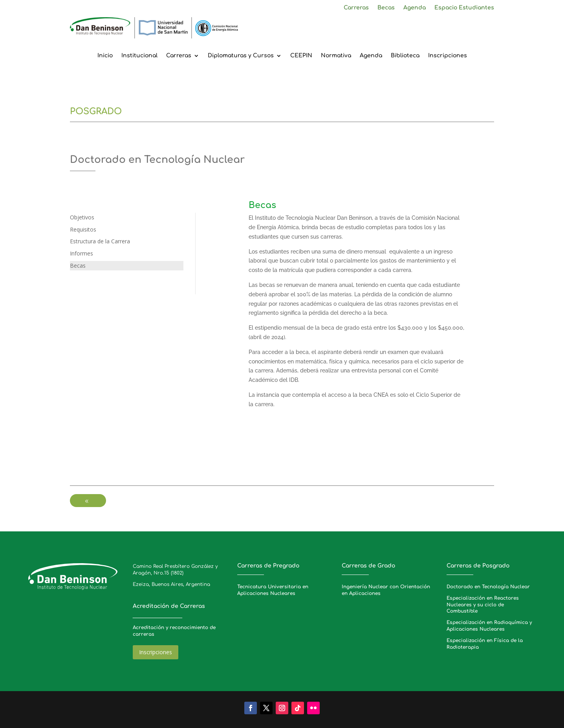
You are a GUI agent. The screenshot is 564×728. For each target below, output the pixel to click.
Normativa (336, 56)
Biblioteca (405, 56)
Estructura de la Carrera (100, 241)
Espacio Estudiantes (464, 8)
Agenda (415, 8)
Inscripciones (448, 56)
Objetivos (82, 217)
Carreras (356, 8)
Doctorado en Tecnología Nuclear (488, 587)
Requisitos (83, 229)
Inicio (105, 56)
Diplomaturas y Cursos (241, 56)
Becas (386, 8)
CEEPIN (301, 56)
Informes (81, 253)
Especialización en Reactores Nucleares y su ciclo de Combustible (483, 605)
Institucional (139, 56)
